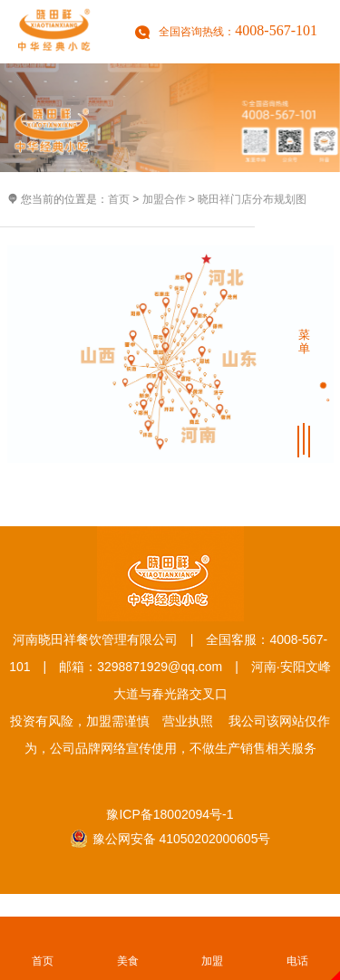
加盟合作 (164, 199)
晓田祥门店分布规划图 (252, 199)
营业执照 (188, 721)
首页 (119, 199)
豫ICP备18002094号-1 (170, 814)
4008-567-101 (276, 30)
